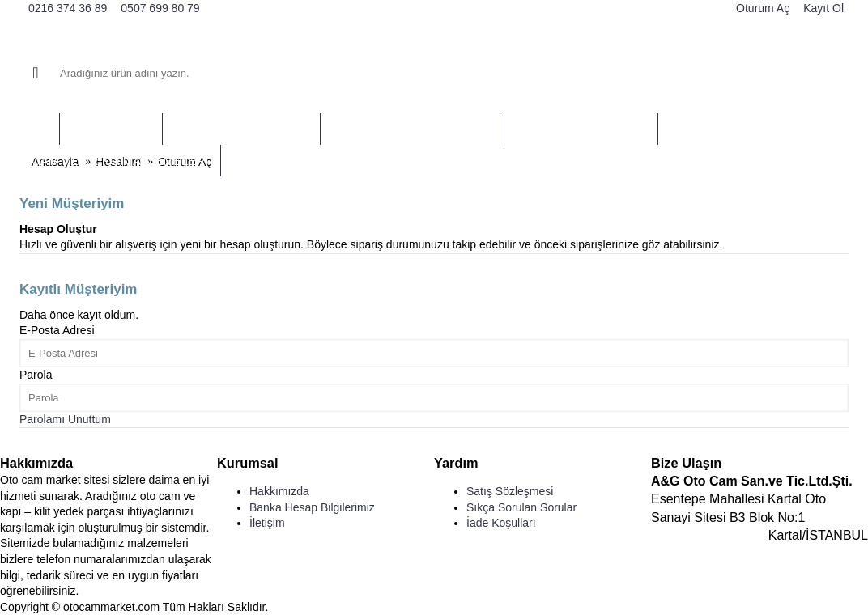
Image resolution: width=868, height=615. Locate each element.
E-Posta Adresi (57, 330)
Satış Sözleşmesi (510, 491)
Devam (47, 267)
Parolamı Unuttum (65, 419)
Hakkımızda (279, 491)
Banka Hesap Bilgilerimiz (312, 507)
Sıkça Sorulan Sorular (521, 507)
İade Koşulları (501, 523)
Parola (36, 375)
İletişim (267, 523)
